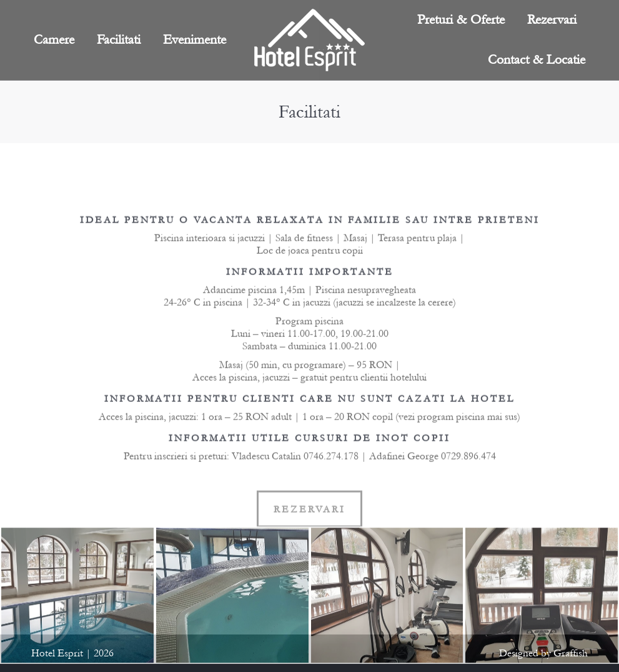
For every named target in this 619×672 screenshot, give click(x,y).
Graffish (571, 653)
